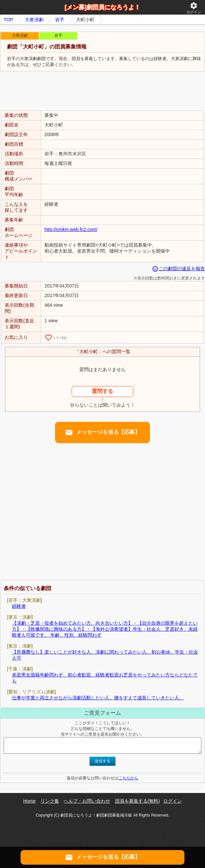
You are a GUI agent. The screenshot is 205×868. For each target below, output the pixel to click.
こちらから (128, 778)
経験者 (19, 606)
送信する (102, 761)
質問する (102, 391)
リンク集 (50, 801)
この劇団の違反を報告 (178, 269)
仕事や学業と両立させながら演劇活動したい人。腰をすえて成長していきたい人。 (98, 698)
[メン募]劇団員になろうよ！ (102, 7)
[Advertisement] (102, 91)
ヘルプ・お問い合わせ (87, 801)
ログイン (194, 8)
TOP (8, 20)
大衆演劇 (34, 20)
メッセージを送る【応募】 (102, 433)
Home (29, 801)
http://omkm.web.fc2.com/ (71, 229)
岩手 (60, 20)
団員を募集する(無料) (137, 801)
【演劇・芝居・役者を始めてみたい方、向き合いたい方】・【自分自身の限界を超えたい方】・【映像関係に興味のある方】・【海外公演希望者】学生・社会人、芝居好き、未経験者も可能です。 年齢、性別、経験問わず (105, 629)
